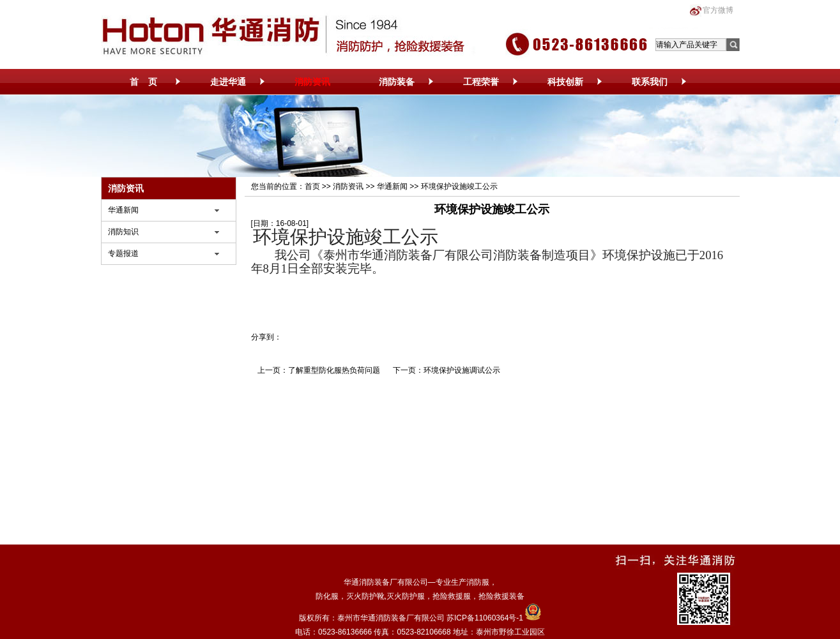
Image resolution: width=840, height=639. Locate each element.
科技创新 (565, 82)
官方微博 (718, 10)
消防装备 (397, 82)
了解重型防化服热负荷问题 (334, 370)
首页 (312, 186)
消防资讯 (312, 82)
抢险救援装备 (501, 596)
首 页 (144, 82)
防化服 (327, 596)
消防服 (478, 582)
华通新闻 (123, 210)
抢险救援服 (452, 596)
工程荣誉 (481, 82)
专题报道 (123, 253)
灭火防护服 (406, 596)
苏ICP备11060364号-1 (485, 618)
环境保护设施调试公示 (462, 370)
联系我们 (650, 82)
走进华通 (228, 82)
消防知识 (123, 232)
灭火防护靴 (365, 596)
